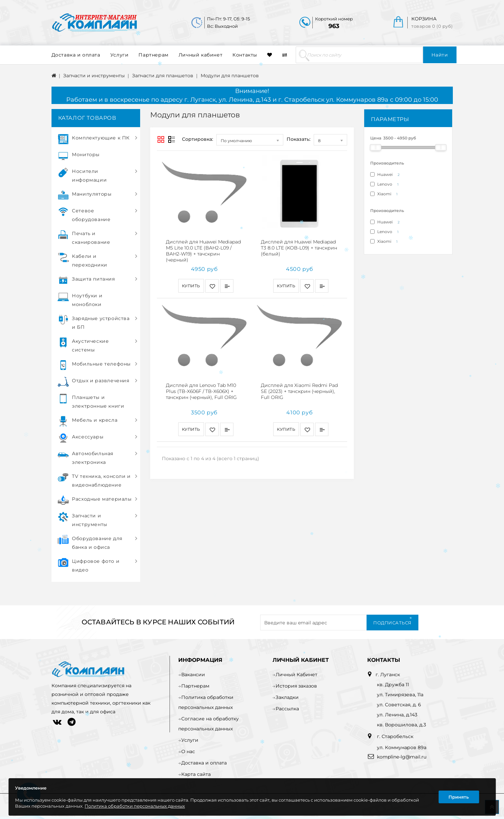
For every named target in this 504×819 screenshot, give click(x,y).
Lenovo (386, 184)
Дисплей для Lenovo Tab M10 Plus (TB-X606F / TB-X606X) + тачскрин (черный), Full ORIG (201, 388)
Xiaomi (385, 194)
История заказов (296, 686)
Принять (459, 797)
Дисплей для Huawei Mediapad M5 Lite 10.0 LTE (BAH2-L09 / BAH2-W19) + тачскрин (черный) (203, 251)
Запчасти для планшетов (163, 76)
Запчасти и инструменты (94, 76)
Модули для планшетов (230, 76)
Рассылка (287, 709)
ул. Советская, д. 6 (399, 705)
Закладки (287, 697)
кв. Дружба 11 (393, 685)
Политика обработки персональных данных (135, 806)
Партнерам (153, 55)
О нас (188, 751)
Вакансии (193, 675)
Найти (440, 55)
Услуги (120, 55)
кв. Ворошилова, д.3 (401, 725)
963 (334, 26)
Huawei (386, 175)
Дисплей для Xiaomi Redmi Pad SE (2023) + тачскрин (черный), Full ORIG (299, 388)
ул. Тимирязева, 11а (400, 695)
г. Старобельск (394, 736)
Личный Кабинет (296, 675)
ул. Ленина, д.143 (397, 715)
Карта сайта (196, 774)
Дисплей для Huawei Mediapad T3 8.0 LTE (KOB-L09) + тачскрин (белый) (299, 248)
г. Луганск (388, 675)
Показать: (298, 139)
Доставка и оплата (76, 55)
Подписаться (392, 623)
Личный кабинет (200, 55)
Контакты (245, 55)
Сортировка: (197, 139)
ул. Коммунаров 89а (402, 747)
